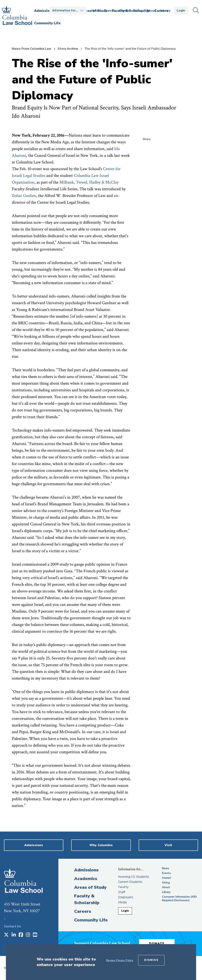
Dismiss (151, 960)
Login (181, 10)
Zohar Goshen (24, 196)
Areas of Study (90, 887)
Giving (138, 11)
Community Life (91, 920)
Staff (122, 892)
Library (165, 11)
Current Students (130, 882)
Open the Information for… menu (68, 10)
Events (110, 11)
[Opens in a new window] (6, 935)
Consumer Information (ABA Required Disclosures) (180, 899)
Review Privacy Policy (120, 960)
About (151, 11)
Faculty (123, 887)
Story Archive (68, 49)
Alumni (124, 11)
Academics (86, 879)
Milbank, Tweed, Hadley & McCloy (89, 182)
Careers (83, 911)
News (96, 11)
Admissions (86, 870)
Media (122, 902)
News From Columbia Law (32, 49)
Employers (126, 897)
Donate (157, 944)
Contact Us (12, 926)
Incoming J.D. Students (134, 877)
